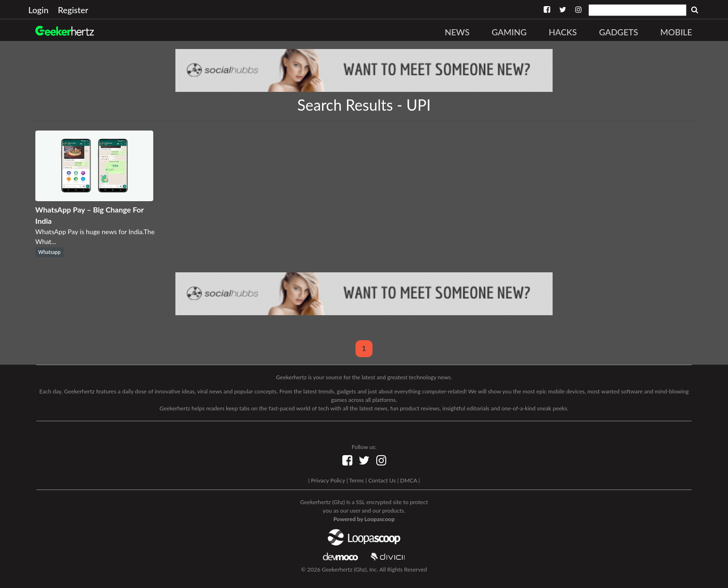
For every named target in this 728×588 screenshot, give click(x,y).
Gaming (509, 32)
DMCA (409, 480)
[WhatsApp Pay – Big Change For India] (94, 198)
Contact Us (382, 480)
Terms (356, 480)
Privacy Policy (328, 480)
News (457, 32)
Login (38, 10)
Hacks (563, 32)
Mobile (676, 32)
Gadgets (618, 32)
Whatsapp (49, 252)
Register (73, 10)
